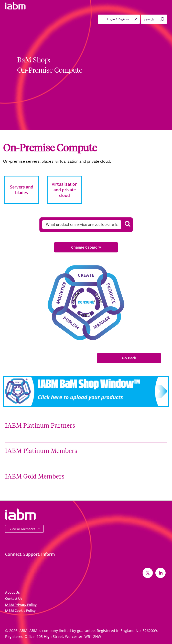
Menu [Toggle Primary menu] (155, 20)
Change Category (86, 247)
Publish (71, 323)
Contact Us (14, 598)
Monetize (61, 293)
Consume (86, 302)
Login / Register (118, 19)
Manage (102, 322)
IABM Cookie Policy (20, 610)
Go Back (129, 358)
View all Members (22, 529)
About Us (12, 592)
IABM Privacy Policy (21, 605)
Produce (111, 293)
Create (86, 275)
